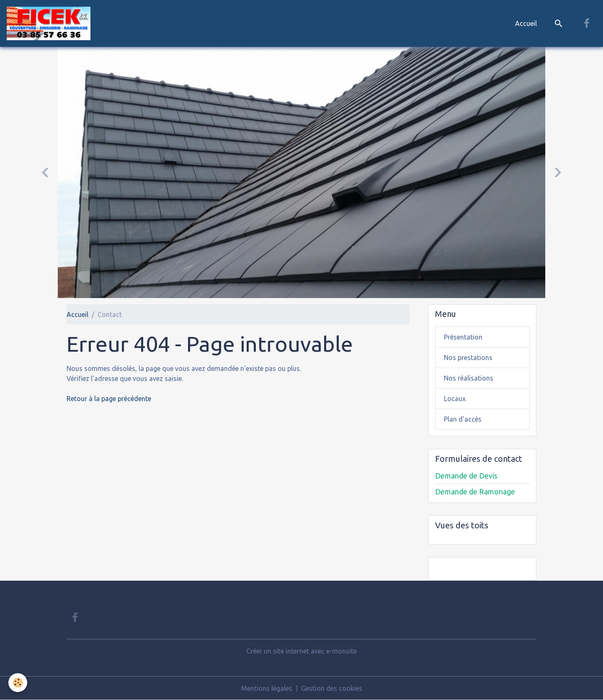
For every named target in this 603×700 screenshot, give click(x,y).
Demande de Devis (466, 476)
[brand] (50, 23)
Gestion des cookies (332, 688)
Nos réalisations (469, 378)
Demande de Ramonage (475, 492)
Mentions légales (267, 688)
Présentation (463, 337)
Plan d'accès (463, 419)
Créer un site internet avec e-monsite (301, 651)
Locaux (455, 399)
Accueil (526, 23)
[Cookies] (18, 683)
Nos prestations (468, 358)
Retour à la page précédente (109, 399)
